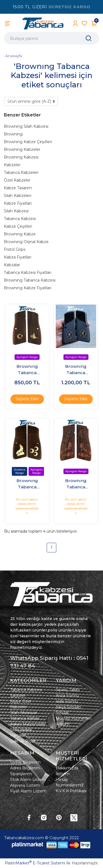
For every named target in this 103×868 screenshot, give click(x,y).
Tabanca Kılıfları (25, 718)
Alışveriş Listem (25, 785)
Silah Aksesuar (24, 713)
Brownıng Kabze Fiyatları (28, 288)
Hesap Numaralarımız (70, 782)
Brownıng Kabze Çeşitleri (28, 142)
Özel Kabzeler (17, 180)
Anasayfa (14, 56)
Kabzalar (12, 265)
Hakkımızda (67, 768)
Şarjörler (18, 695)
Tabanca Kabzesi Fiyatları (28, 272)
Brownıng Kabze (20, 234)
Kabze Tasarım (18, 188)
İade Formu (67, 701)
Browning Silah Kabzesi (26, 126)
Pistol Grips (15, 249)
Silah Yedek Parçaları (21, 733)
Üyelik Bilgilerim (25, 762)
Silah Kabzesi (16, 211)
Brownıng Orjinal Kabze (26, 242)
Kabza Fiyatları (18, 257)
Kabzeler (12, 165)
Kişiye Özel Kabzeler (21, 704)
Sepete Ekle (27, 399)
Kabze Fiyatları (18, 203)
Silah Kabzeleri (18, 196)
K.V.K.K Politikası (71, 791)
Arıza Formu (67, 695)
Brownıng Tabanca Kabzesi (30, 280)
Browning (13, 134)
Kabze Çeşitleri (18, 226)
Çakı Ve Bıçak (23, 741)
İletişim (63, 724)
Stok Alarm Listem (28, 780)
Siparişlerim (21, 774)
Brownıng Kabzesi (21, 157)
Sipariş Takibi (68, 690)
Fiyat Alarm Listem (28, 791)
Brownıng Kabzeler (22, 149)
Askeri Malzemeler (28, 724)
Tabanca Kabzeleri (21, 173)
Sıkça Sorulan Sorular (68, 710)
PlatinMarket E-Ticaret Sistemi (35, 863)
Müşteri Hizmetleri (74, 718)
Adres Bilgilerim (25, 768)
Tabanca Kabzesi (20, 219)
